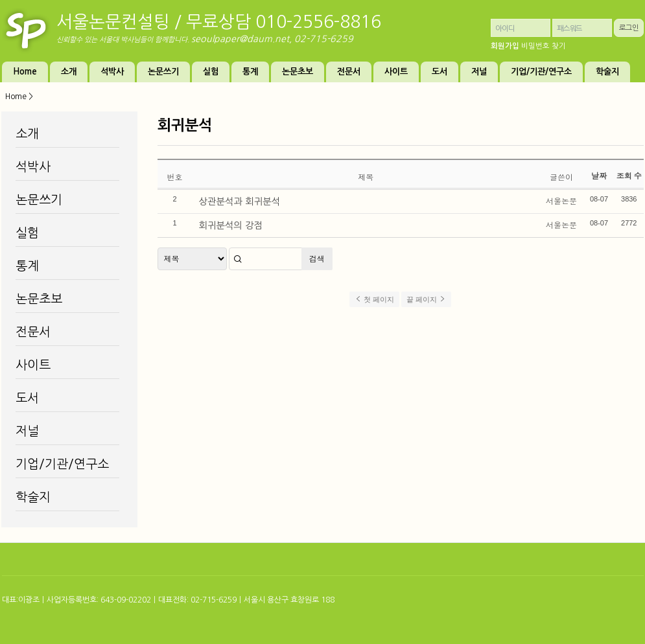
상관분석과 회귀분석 (240, 201)
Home (25, 72)
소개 (69, 72)
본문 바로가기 (0, 0)
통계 (250, 72)
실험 (211, 72)
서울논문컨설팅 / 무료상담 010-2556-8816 (219, 22)
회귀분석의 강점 (231, 225)
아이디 (505, 29)
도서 (440, 72)
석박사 (112, 72)
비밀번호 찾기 (544, 46)
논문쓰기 (163, 72)
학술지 (607, 72)
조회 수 (629, 176)
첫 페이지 (374, 299)
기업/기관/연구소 (541, 72)
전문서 (349, 72)
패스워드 (569, 29)
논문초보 (298, 72)
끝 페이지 (426, 299)
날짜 (599, 176)
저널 (479, 72)
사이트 (396, 72)
